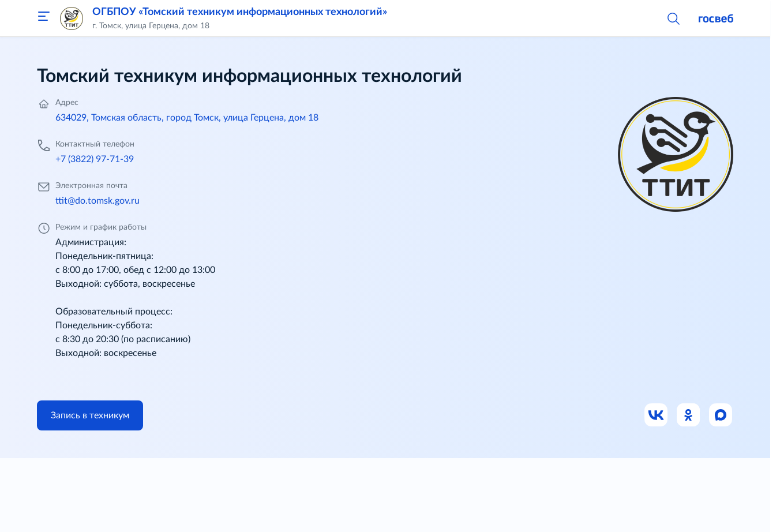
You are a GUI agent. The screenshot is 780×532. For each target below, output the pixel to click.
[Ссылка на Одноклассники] (689, 415)
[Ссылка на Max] (721, 415)
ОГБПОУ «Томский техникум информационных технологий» (240, 12)
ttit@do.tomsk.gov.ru (97, 201)
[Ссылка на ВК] (657, 415)
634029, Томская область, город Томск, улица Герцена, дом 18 (187, 118)
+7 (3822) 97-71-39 (95, 159)
